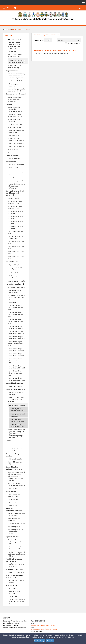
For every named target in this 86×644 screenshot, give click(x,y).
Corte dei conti (12, 488)
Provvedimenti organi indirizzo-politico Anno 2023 (15, 321)
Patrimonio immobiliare (15, 459)
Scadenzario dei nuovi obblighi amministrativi (17, 61)
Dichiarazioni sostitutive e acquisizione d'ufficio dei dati (16, 297)
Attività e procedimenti (15, 284)
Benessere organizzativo (16, 181)
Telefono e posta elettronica (13, 85)
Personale (10, 104)
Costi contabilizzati (14, 499)
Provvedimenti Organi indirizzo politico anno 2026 (15, 373)
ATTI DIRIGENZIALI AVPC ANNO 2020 (15, 227)
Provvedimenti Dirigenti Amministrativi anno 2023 (16, 355)
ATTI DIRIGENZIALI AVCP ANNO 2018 (15, 212)
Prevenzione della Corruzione (14, 592)
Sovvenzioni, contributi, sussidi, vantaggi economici (15, 193)
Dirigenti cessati (13, 150)
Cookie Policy (39, 641)
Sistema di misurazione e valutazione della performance (16, 186)
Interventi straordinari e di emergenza (15, 576)
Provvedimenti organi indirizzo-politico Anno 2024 (15, 344)
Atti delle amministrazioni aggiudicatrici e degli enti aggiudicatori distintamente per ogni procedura (16, 434)
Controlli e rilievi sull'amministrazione (14, 468)
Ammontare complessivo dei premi (16, 174)
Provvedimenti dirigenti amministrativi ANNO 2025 (16, 367)
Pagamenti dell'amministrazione (14, 509)
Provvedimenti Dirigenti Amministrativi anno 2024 (16, 350)
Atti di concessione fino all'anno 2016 (15, 237)
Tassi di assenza (13, 135)
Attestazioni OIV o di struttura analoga (14, 67)
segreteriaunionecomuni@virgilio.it (42, 625)
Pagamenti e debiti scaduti (17, 524)
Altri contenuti (12, 585)
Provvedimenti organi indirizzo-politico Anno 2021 (15, 307)
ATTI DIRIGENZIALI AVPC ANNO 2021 (15, 222)
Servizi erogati (11, 491)
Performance (11, 162)
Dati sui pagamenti (14, 527)
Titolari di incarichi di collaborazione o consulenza (14, 99)
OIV (9, 153)
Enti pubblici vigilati (14, 265)
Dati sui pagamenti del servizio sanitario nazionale (15, 532)
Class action (12, 502)
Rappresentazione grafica (17, 281)
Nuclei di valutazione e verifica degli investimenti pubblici (16, 542)
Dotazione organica (14, 127)
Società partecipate (14, 273)
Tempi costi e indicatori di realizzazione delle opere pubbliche (16, 554)
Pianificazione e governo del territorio (15, 560)
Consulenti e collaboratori (16, 94)
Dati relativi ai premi (14, 178)
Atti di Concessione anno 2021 (16, 232)
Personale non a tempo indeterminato (16, 131)
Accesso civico (12, 596)
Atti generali (12, 51)
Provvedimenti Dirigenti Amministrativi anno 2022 (16, 332)
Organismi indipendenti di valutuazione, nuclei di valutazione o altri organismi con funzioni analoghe (16, 476)
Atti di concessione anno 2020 (16, 258)
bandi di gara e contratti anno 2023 (17, 410)
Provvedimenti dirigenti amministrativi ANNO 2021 (16, 338)
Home (9, 29)
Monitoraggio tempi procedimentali (14, 291)
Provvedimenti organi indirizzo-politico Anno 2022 (15, 314)
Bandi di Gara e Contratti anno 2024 (17, 420)
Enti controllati (12, 262)
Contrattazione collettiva (16, 144)
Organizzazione (12, 71)
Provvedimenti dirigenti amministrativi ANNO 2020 (16, 327)
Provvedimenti (11, 302)
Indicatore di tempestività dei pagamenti (16, 515)
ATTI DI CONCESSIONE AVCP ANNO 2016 (15, 202)
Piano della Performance (16, 165)
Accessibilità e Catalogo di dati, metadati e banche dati (16, 601)
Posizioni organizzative (16, 124)
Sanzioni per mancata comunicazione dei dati (15, 115)
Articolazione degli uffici (16, 81)
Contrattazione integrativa (17, 147)
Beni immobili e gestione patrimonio (15, 455)
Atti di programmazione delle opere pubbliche (16, 548)
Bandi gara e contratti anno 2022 (18, 415)
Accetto (50, 641)
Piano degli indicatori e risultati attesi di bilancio (16, 450)
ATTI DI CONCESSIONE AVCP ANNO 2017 (15, 207)
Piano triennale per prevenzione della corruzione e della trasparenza (14, 45)
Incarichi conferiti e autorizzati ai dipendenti (16, 139)
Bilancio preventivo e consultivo (15, 445)
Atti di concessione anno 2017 (16, 243)
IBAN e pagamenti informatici (14, 520)
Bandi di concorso (13, 156)
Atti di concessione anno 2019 (16, 253)
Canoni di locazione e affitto (15, 463)
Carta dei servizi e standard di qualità (14, 495)
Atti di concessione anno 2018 (16, 248)
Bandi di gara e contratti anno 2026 (17, 426)
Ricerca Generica (74, 43)
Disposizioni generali (14, 39)
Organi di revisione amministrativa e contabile (17, 484)
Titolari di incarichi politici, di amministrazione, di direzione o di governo (16, 76)
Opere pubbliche (12, 537)
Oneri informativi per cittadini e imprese (15, 55)
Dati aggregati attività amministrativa (15, 269)
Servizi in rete (12, 505)
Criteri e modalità (13, 198)
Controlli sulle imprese (14, 383)
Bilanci (8, 441)
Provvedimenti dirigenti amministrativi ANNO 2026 (16, 379)
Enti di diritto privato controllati (14, 277)
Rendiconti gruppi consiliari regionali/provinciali (17, 90)
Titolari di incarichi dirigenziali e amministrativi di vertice (16, 109)
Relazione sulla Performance (13, 169)
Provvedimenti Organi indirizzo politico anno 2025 (15, 361)
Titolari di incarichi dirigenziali (14, 120)
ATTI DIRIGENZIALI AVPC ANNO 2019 (15, 217)
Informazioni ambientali (15, 569)
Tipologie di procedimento (16, 287)
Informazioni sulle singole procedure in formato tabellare (16, 399)
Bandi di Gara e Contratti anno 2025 (16, 393)
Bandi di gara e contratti (15, 389)
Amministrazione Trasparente (21, 29)
